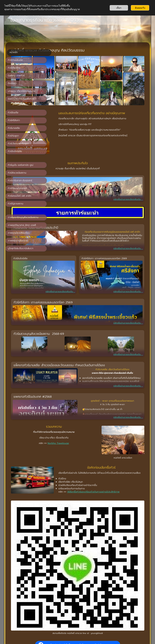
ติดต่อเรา (83, 612)
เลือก (119, 8)
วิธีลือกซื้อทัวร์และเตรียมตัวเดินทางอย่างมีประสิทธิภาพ (88, 458)
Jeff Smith (139, 592)
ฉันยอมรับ (140, 8)
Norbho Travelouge (87, 416)
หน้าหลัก (72, 612)
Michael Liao (126, 592)
